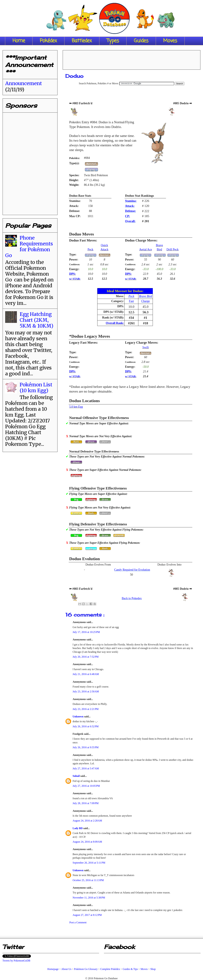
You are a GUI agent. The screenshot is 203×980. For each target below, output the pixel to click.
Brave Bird (146, 296)
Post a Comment (78, 922)
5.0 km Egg (76, 407)
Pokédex (48, 41)
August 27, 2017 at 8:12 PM (87, 915)
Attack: (130, 206)
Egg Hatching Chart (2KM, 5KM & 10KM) (36, 320)
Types (113, 41)
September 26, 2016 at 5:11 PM (89, 863)
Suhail (76, 776)
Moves (170, 41)
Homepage (53, 969)
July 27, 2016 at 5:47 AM (86, 768)
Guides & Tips (130, 969)
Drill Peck (172, 249)
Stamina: (131, 201)
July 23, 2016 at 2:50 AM (86, 691)
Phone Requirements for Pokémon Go (29, 247)
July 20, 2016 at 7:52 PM (86, 657)
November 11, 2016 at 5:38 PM (89, 898)
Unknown (78, 716)
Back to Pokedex (132, 598)
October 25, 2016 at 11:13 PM (88, 880)
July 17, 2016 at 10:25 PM (86, 632)
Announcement (24, 83)
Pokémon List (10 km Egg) (36, 388)
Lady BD (78, 828)
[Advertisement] (132, 59)
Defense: (130, 211)
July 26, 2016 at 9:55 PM (86, 747)
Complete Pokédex (110, 969)
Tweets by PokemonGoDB (16, 961)
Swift (146, 347)
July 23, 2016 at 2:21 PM (86, 709)
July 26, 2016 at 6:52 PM (86, 726)
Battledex (82, 41)
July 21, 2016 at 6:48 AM (86, 674)
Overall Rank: (115, 323)
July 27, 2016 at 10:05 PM (86, 786)
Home (19, 41)
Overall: (130, 221)
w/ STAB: (75, 279)
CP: (127, 216)
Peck (90, 249)
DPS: (72, 274)
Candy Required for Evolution (132, 570)
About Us (66, 969)
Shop (153, 969)
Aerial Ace (146, 249)
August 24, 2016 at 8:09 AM (87, 842)
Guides (141, 41)
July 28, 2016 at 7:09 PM (86, 803)
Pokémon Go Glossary (86, 969)
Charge (146, 301)
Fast (131, 301)
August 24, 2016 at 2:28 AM (87, 821)
